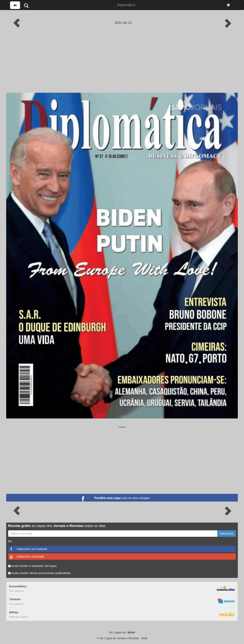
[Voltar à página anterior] (15, 5)
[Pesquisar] (26, 6)
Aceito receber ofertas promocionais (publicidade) (39, 573)
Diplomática (126, 5)
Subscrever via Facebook (28, 549)
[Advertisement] (122, 64)
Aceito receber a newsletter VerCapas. (33, 566)
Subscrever (227, 534)
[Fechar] (228, 5)
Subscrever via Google (26, 556)
